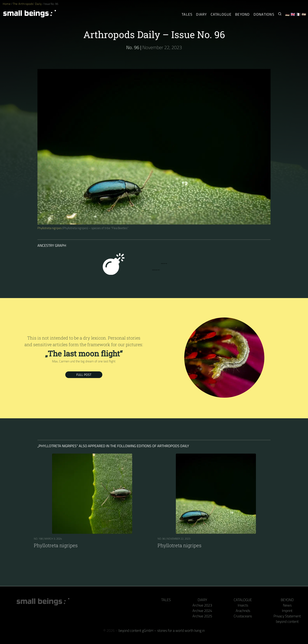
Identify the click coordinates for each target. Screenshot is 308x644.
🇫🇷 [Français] (298, 14)
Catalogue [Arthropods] (221, 14)
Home (7, 4)
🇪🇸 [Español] (304, 14)
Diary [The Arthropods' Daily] (201, 14)
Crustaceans (243, 616)
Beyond (287, 600)
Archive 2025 (202, 616)
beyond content (287, 621)
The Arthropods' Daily (28, 4)
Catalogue (243, 600)
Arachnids (243, 611)
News (287, 605)
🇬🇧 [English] (293, 14)
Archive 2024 (202, 611)
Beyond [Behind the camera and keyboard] (243, 14)
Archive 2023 (202, 605)
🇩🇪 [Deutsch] (287, 14)
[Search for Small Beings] (280, 14)
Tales (187, 14)
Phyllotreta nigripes (50, 228)
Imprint (287, 611)
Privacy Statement (287, 616)
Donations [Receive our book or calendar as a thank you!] (264, 14)
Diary (202, 600)
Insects (243, 605)
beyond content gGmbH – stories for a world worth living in (162, 630)
